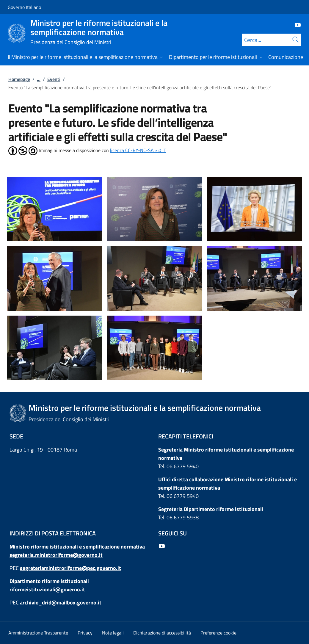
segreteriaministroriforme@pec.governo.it (70, 568)
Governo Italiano (24, 7)
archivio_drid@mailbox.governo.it (61, 603)
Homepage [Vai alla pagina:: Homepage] (19, 79)
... (39, 79)
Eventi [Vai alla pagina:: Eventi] (54, 79)
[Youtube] (295, 25)
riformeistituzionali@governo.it (47, 589)
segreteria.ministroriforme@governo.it (56, 555)
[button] (218, 633)
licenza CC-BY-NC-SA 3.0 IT (138, 150)
